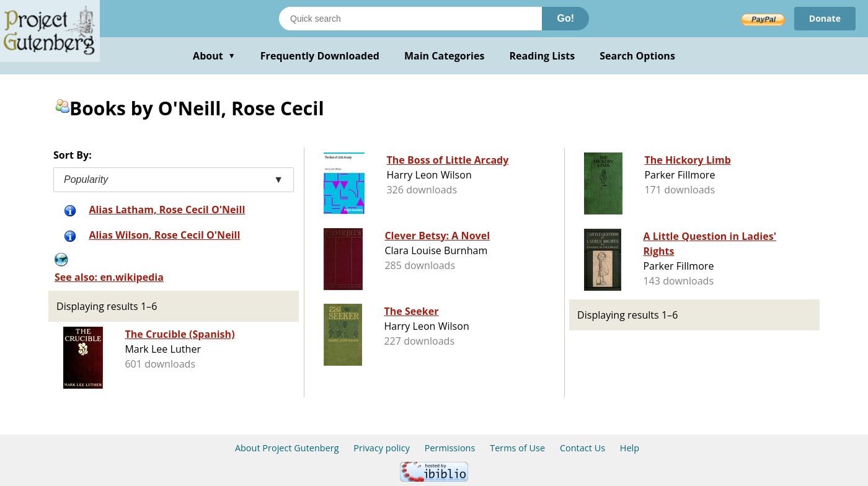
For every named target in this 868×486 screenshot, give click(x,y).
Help (630, 448)
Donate (825, 18)
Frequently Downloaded (320, 56)
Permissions (450, 448)
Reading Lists (542, 56)
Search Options (637, 56)
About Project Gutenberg (287, 448)
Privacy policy (382, 448)
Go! (565, 18)
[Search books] (410, 19)
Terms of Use (517, 448)
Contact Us (582, 448)
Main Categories (445, 56)
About (214, 56)
